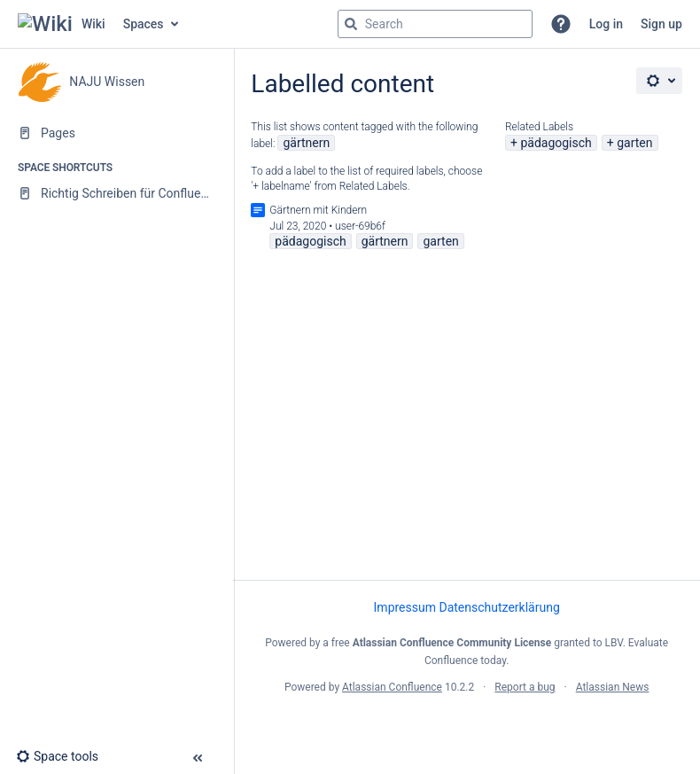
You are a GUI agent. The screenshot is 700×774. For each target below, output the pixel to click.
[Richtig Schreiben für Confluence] (117, 193)
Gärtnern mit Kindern (318, 210)
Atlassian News (613, 687)
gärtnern (306, 143)
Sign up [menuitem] (661, 24)
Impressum (405, 607)
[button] (561, 24)
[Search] (351, 24)
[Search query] (435, 24)
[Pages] (117, 133)
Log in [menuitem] (606, 24)
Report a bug (525, 687)
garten (634, 143)
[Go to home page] (62, 24)
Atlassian (467, 726)
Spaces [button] (144, 24)
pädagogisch (556, 143)
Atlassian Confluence (392, 687)
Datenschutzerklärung (499, 607)
